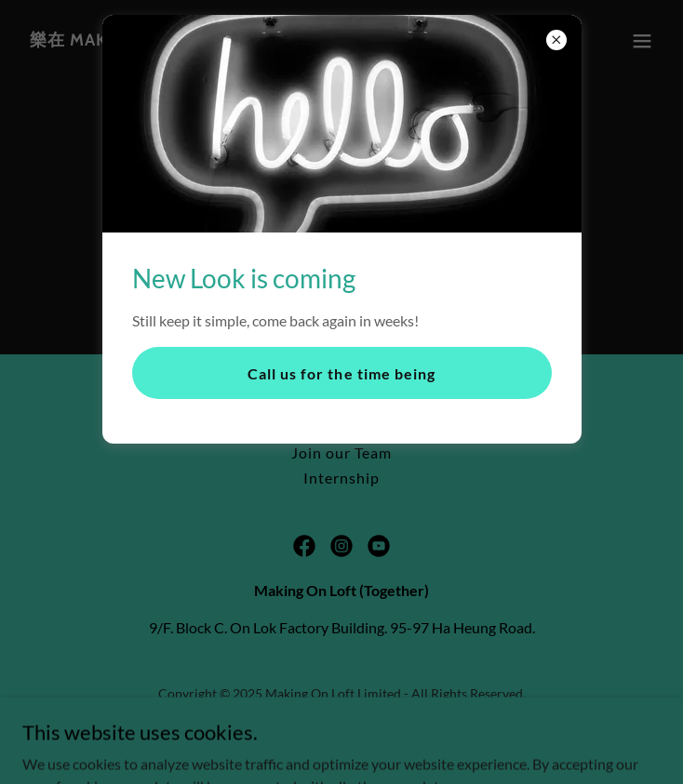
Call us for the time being (341, 373)
